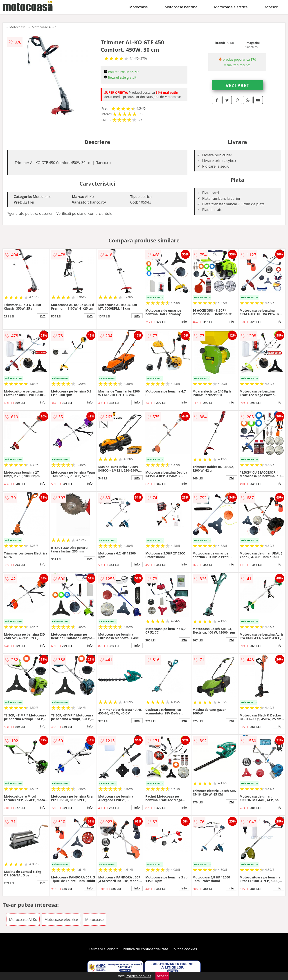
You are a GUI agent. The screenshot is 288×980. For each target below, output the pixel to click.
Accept (162, 976)
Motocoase (139, 7)
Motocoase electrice (231, 7)
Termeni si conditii (104, 949)
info (43, 316)
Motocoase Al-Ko (44, 27)
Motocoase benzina (181, 7)
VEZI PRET (237, 85)
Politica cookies (184, 949)
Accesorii (272, 7)
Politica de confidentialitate (146, 949)
